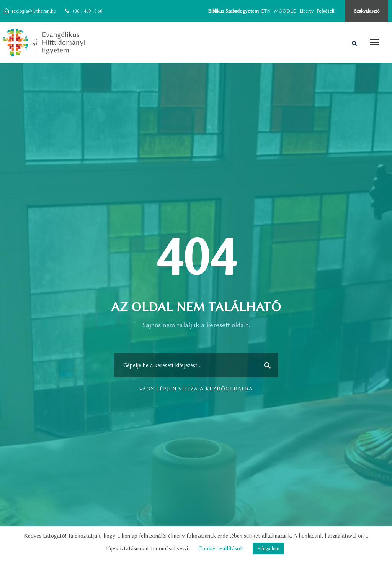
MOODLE (285, 11)
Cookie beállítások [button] (221, 549)
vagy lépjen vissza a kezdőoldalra (196, 389)
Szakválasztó (367, 11)
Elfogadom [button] (268, 549)
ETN (266, 11)
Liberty (307, 11)
